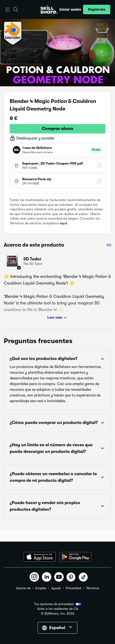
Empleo (41, 588)
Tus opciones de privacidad (58, 604)
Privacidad (73, 588)
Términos (93, 588)
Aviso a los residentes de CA (58, 609)
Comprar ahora (57, 129)
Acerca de (23, 588)
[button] (8, 10)
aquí (64, 223)
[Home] (49, 9)
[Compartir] (109, 245)
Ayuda (56, 588)
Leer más (58, 318)
